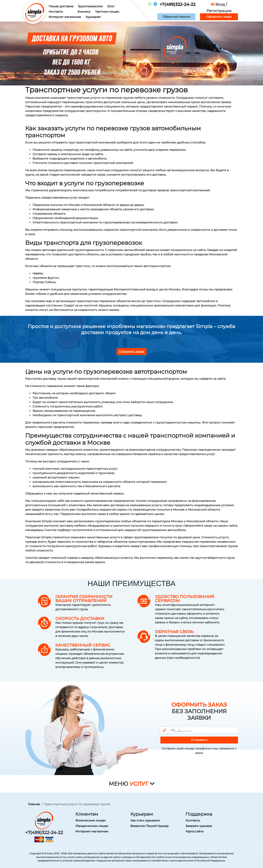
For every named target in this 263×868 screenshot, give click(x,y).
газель (38, 273)
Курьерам (93, 17)
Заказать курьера (199, 826)
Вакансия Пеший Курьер (149, 826)
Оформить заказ (219, 17)
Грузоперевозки (90, 6)
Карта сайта (195, 831)
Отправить (199, 740)
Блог (111, 6)
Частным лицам (107, 12)
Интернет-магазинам (92, 831)
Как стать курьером (145, 820)
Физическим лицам (91, 820)
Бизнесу (84, 12)
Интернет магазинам (65, 17)
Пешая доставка (61, 6)
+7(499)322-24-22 (177, 4)
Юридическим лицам (92, 826)
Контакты (56, 12)
